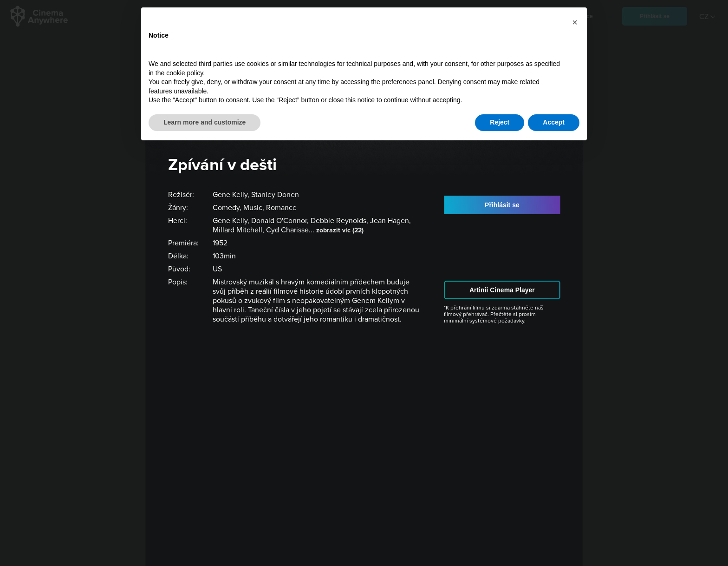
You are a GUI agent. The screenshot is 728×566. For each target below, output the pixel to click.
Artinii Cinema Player (502, 290)
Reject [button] (500, 122)
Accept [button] (554, 122)
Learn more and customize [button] (205, 122)
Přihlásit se (502, 205)
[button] (575, 22)
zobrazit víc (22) (340, 230)
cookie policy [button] (185, 73)
